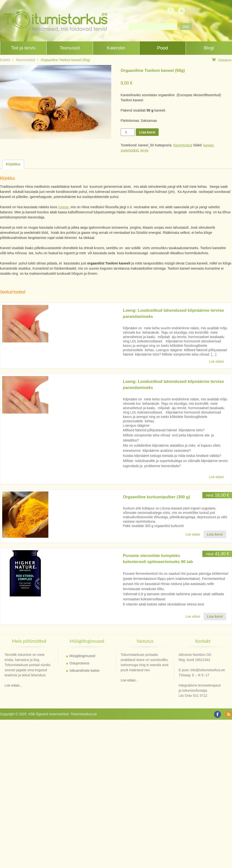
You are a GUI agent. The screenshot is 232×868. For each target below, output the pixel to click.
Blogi (209, 48)
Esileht (5, 60)
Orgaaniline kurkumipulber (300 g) (156, 497)
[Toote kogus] (128, 132)
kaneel (208, 145)
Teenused (70, 48)
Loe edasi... (13, 685)
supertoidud (130, 150)
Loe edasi (216, 361)
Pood (163, 48)
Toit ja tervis (23, 48)
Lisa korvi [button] (215, 534)
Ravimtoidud (26, 60)
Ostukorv (222, 60)
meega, (64, 207)
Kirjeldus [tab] (13, 164)
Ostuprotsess (79, 663)
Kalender (116, 48)
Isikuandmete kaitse (85, 670)
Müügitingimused (82, 656)
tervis (144, 150)
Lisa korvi (147, 132)
